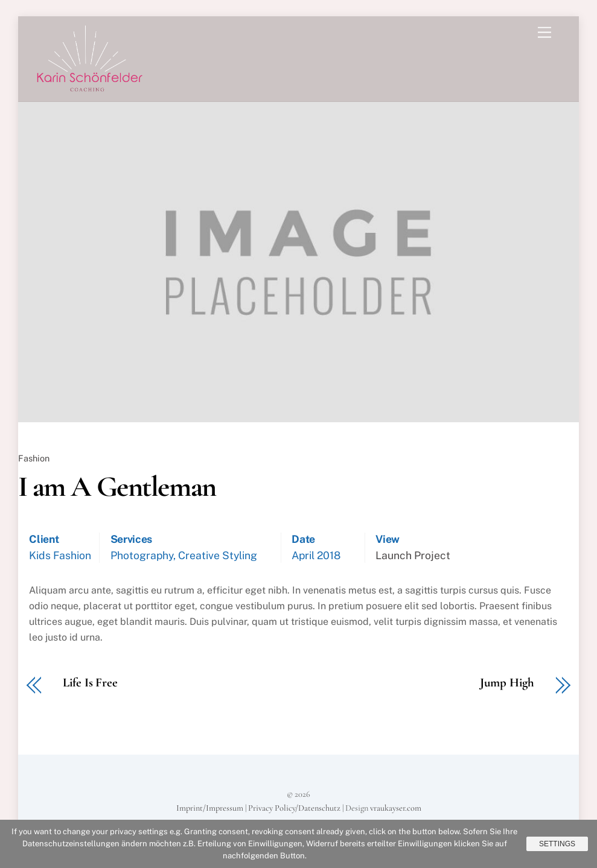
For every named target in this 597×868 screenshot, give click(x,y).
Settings (557, 844)
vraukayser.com (396, 808)
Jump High (507, 683)
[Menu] (544, 33)
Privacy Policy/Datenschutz (294, 808)
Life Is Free (90, 683)
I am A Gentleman (117, 487)
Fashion (34, 458)
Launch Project (413, 555)
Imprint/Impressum (210, 808)
